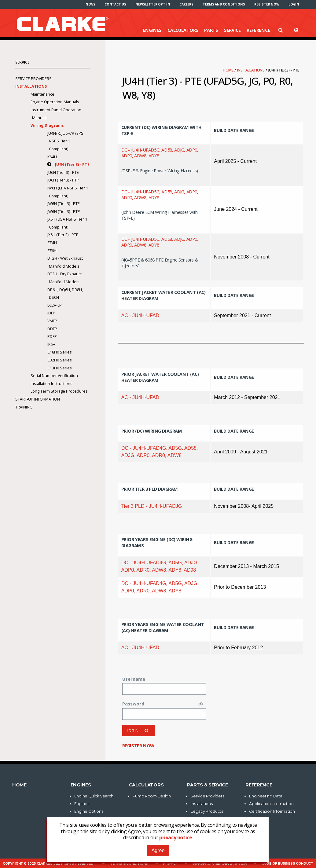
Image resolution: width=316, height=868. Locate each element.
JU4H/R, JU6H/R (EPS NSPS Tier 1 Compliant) (65, 141)
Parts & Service (208, 785)
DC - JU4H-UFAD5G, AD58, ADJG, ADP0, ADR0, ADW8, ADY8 (160, 153)
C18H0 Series (59, 352)
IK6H (51, 344)
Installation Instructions (51, 384)
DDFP (52, 329)
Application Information (271, 804)
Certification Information (272, 811)
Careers (186, 4)
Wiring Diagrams (47, 125)
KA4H (52, 157)
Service (232, 30)
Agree (158, 850)
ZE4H (52, 243)
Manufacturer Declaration (220, 864)
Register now (267, 4)
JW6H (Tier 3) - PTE (64, 204)
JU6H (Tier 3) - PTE (63, 172)
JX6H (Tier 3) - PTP (63, 235)
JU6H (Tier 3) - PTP (63, 180)
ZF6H (52, 251)
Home (229, 70)
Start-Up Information (38, 399)
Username (134, 679)
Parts (211, 30)
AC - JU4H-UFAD (140, 315)
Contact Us (115, 4)
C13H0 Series (59, 368)
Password (133, 704)
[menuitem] (90, 4)
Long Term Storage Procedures (59, 391)
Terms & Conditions (129, 864)
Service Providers (33, 79)
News (90, 4)
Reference (258, 30)
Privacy (170, 864)
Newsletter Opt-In (153, 4)
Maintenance (42, 94)
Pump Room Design (152, 796)
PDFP (52, 337)
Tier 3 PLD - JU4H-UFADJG (152, 506)
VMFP (52, 321)
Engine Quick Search (94, 796)
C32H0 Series (59, 360)
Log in (139, 731)
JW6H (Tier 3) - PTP (64, 212)
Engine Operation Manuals (55, 102)
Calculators (183, 30)
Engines (152, 30)
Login (294, 4)
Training (24, 407)
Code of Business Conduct (287, 864)
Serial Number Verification (54, 376)
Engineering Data (266, 796)
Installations (251, 70)
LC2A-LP (55, 305)
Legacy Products (207, 811)
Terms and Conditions (224, 4)
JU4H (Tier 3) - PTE (72, 165)
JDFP (51, 313)
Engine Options (89, 811)
